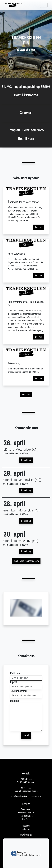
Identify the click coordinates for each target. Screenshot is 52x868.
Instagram (26, 829)
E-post (14, 682)
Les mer (39, 227)
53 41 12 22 (26, 788)
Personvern (26, 809)
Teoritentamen (26, 816)
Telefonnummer (19, 691)
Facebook (26, 826)
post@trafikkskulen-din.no (26, 791)
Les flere (26, 395)
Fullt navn (16, 673)
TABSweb (21, 813)
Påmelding (26, 460)
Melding (15, 701)
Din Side (26, 819)
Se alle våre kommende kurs (26, 561)
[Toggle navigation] (44, 5)
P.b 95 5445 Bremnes (26, 782)
